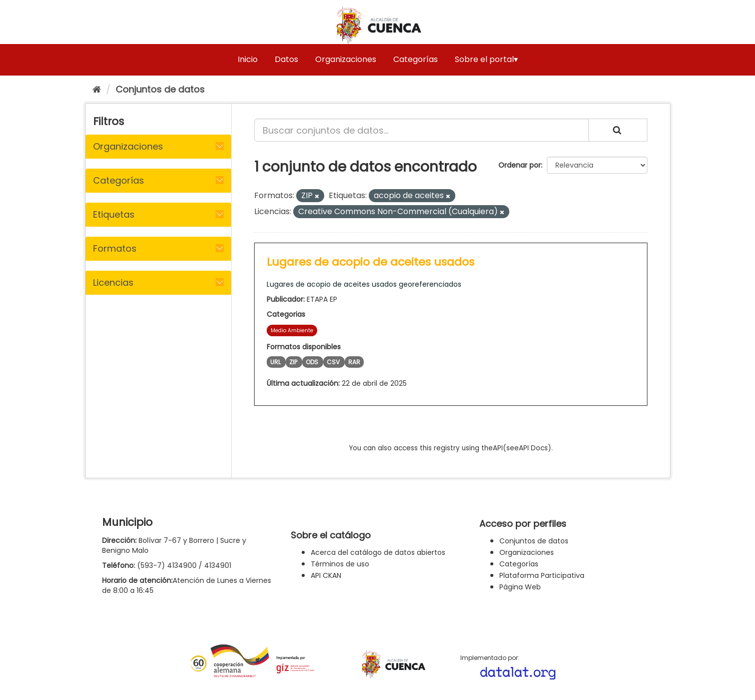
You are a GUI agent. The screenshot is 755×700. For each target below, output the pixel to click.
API (498, 448)
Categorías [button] (119, 180)
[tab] (158, 147)
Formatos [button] (115, 248)
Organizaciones (346, 59)
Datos (286, 59)
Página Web (520, 587)
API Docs (533, 448)
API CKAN (326, 575)
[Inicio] (97, 89)
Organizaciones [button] (128, 146)
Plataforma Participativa (542, 575)
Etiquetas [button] (114, 214)
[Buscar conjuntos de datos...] (422, 130)
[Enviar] (618, 130)
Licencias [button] (113, 282)
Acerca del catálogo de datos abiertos (378, 552)
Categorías (416, 59)
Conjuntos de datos (160, 89)
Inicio (248, 59)
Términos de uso (340, 564)
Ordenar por (520, 165)
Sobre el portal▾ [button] (486, 59)
